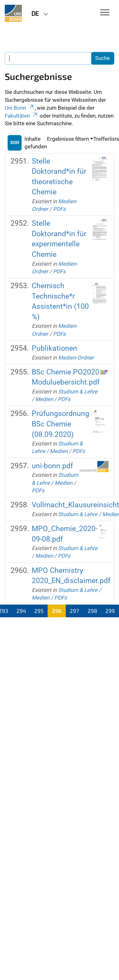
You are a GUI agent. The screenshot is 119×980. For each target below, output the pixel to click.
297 (74, 611)
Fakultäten (22, 116)
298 (92, 611)
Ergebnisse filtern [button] (68, 139)
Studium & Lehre (78, 392)
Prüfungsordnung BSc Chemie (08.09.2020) (60, 424)
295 (39, 611)
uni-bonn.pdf (52, 466)
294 (21, 611)
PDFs (59, 209)
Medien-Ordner (76, 358)
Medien (44, 399)
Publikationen (54, 348)
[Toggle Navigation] (105, 13)
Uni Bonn (20, 108)
